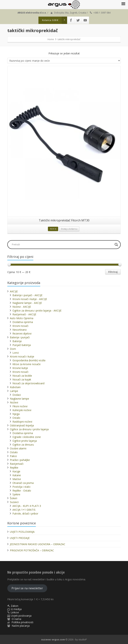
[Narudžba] (64, 61)
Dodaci (17, 395)
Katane (17, 475)
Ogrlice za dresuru (23, 445)
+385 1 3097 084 (102, 13)
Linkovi (15, 612)
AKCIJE (14, 291)
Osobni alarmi (18, 448)
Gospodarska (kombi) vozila (29, 360)
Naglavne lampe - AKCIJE (27, 303)
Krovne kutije (20, 368)
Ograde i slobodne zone (27, 437)
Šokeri (14, 498)
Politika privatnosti (22, 622)
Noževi (14, 402)
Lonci (16, 353)
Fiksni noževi (20, 406)
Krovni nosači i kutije (22, 356)
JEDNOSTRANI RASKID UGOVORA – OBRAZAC (38, 544)
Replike (14, 468)
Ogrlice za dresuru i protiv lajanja (29, 429)
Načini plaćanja (21, 626)
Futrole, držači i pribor (25, 514)
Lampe (14, 391)
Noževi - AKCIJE (22, 307)
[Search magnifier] (116, 245)
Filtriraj (113, 272)
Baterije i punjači (20, 337)
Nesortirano (20, 330)
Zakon (15, 606)
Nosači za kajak (22, 379)
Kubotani (15, 387)
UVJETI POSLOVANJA (22, 532)
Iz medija (16, 609)
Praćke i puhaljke (20, 460)
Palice (13, 456)
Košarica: (55, 20)
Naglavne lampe (19, 399)
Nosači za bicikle (22, 376)
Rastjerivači (17, 464)
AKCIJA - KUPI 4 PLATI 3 (27, 506)
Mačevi (17, 479)
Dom (13, 349)
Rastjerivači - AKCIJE (24, 314)
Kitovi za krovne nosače (27, 364)
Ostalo (16, 418)
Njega (16, 414)
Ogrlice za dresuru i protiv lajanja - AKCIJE (37, 311)
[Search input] (62, 245)
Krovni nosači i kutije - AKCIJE (30, 299)
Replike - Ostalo (22, 491)
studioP (83, 639)
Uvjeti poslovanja (21, 616)
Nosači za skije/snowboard (28, 383)
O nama (16, 619)
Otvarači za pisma (23, 483)
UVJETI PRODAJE (20, 538)
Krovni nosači (20, 326)
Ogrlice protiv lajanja (25, 441)
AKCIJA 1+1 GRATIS (24, 510)
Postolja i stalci (21, 487)
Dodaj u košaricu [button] (69, 229)
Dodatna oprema (23, 322)
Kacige (16, 471)
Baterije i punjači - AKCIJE (27, 295)
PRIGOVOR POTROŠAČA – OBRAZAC (32, 550)
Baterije (17, 341)
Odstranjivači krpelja (22, 425)
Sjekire (16, 494)
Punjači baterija (22, 345)
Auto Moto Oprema (22, 318)
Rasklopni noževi (22, 422)
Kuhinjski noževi (22, 410)
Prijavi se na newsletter (27, 588)
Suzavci (14, 502)
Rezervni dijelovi (22, 333)
